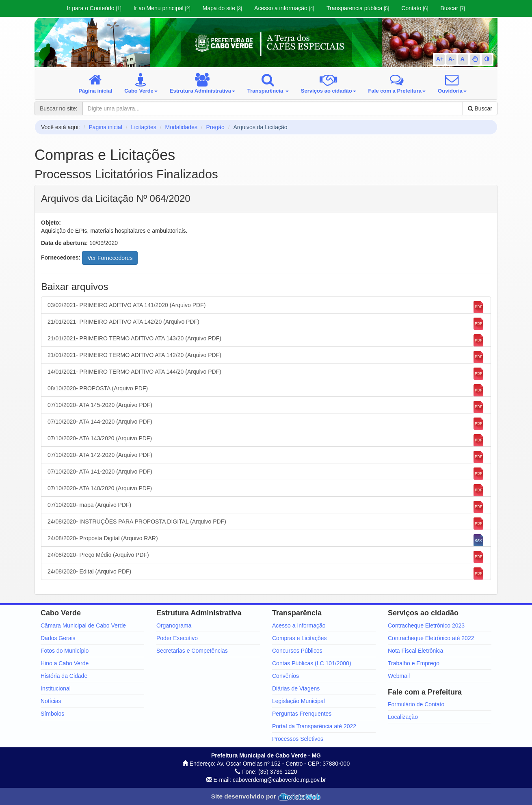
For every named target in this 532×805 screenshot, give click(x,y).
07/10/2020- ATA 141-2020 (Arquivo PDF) (266, 474)
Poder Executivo (177, 638)
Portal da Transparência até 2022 (314, 726)
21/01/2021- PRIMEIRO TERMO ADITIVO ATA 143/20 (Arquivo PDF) (266, 340)
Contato (415, 8)
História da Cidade (64, 676)
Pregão (215, 127)
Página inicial (105, 127)
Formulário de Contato (416, 704)
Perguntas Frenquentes (302, 714)
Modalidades (181, 127)
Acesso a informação (284, 8)
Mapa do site (222, 8)
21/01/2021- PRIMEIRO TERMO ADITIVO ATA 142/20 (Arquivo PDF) (266, 357)
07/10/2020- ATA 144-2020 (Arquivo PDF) (266, 424)
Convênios (285, 676)
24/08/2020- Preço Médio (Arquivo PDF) (266, 557)
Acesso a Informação (299, 625)
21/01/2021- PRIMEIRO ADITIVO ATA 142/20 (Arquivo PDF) (266, 324)
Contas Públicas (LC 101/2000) (312, 663)
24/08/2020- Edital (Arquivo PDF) (266, 573)
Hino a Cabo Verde (65, 663)
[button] (475, 59)
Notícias (51, 701)
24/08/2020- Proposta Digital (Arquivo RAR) (266, 540)
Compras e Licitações (300, 638)
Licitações (144, 127)
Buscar (453, 8)
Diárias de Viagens (296, 688)
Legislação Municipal (298, 701)
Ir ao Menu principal (162, 8)
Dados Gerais (58, 638)
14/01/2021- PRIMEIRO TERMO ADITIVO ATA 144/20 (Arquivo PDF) (266, 374)
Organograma (174, 625)
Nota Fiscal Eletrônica (415, 651)
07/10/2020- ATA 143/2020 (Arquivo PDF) (266, 440)
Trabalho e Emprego (414, 663)
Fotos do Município (65, 651)
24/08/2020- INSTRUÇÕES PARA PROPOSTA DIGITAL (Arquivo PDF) (266, 524)
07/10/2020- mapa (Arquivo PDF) (266, 507)
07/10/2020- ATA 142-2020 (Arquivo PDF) (266, 457)
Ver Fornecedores (110, 258)
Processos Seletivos (298, 739)
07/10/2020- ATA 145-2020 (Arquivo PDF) (266, 407)
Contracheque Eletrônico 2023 (426, 625)
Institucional (56, 688)
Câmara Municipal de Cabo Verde (83, 625)
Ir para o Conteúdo (94, 8)
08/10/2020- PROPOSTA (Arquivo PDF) (266, 390)
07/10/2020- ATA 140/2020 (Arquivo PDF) (266, 490)
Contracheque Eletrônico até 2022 (431, 638)
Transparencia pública (358, 8)
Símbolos (52, 714)
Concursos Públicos (297, 651)
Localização (403, 717)
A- (451, 59)
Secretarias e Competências (192, 651)
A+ (440, 59)
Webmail (399, 676)
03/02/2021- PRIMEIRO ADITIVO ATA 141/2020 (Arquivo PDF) (266, 307)
